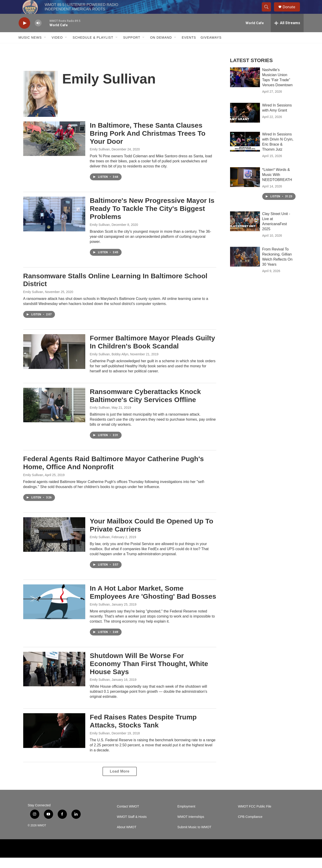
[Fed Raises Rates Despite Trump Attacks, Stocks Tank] (54, 741)
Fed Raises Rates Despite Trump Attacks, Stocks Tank (143, 731)
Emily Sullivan (100, 160)
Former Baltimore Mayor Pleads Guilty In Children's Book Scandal (152, 352)
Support (132, 48)
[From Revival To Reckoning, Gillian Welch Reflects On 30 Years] (245, 267)
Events (189, 48)
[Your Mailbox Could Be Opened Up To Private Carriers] (54, 545)
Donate (292, 12)
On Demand (161, 48)
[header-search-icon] (269, 12)
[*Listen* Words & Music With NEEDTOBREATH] (245, 187)
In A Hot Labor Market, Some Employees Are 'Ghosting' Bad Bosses (153, 603)
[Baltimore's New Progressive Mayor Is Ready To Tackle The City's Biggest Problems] (54, 224)
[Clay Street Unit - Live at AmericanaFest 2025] (245, 232)
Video (57, 48)
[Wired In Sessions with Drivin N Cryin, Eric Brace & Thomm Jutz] (245, 152)
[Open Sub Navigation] (45, 48)
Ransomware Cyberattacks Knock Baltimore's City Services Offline (145, 406)
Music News (30, 48)
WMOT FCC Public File (255, 817)
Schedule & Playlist (93, 48)
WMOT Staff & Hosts (132, 827)
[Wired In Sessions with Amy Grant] (245, 123)
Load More (120, 782)
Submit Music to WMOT (194, 838)
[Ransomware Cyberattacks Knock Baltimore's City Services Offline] (54, 415)
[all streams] (287, 33)
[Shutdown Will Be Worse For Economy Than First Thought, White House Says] (54, 679)
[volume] (38, 33)
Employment (186, 817)
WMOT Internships (191, 827)
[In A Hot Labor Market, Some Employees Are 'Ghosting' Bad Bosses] (54, 612)
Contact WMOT (128, 817)
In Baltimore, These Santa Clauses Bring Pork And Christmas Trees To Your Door (148, 144)
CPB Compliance (250, 827)
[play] (24, 33)
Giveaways (211, 48)
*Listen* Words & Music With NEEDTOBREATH (277, 185)
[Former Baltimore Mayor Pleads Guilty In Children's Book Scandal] (54, 362)
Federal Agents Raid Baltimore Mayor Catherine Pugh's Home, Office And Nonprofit (114, 473)
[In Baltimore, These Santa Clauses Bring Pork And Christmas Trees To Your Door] (54, 149)
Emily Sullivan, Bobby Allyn (109, 365)
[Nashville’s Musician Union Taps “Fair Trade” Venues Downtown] (245, 88)
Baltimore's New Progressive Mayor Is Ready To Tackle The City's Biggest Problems (152, 219)
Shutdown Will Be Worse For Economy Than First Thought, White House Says (149, 674)
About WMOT (127, 838)
